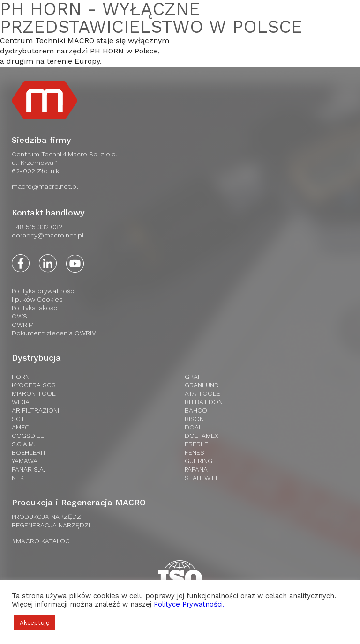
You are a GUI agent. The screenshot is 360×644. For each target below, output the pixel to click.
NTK (18, 478)
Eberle (196, 444)
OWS (19, 316)
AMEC (21, 427)
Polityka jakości (35, 308)
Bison (194, 419)
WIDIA (21, 402)
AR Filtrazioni (35, 410)
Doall (195, 427)
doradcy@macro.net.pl (48, 235)
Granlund (202, 385)
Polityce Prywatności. (189, 604)
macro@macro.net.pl (45, 186)
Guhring (199, 461)
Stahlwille (204, 478)
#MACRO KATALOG (41, 541)
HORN (21, 377)
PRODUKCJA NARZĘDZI (47, 517)
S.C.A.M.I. (25, 444)
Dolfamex (202, 436)
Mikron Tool (34, 393)
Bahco (196, 410)
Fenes (195, 452)
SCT (18, 419)
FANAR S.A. (28, 469)
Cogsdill (28, 436)
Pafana (196, 469)
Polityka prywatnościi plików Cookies (44, 295)
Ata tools (203, 393)
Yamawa (25, 461)
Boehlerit (29, 452)
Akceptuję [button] (35, 623)
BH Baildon (204, 402)
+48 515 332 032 (37, 227)
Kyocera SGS (34, 385)
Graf (193, 377)
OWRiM (23, 325)
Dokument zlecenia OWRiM (54, 333)
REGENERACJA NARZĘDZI (51, 525)
